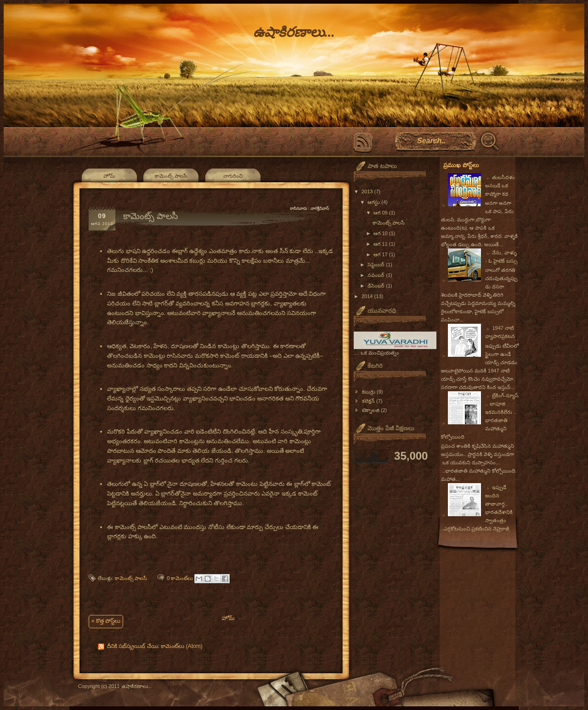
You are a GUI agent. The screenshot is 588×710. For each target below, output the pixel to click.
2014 (368, 296)
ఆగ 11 (381, 244)
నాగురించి (233, 176)
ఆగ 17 (381, 254)
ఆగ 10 (381, 233)
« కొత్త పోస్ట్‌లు (106, 621)
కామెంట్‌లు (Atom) (181, 646)
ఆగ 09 (381, 213)
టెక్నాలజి (371, 410)
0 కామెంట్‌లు (180, 578)
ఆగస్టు (374, 202)
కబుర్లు (369, 392)
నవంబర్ (377, 275)
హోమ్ (109, 176)
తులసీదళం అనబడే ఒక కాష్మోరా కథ (500, 186)
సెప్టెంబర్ (377, 265)
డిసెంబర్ (377, 286)
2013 (368, 192)
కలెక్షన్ (368, 401)
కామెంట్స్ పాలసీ (171, 176)
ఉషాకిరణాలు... (294, 32)
